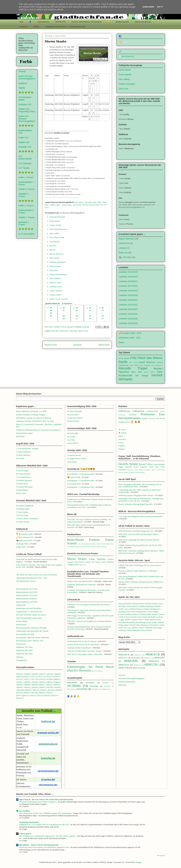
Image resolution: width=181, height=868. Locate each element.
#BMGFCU (123, 658)
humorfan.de (48, 758)
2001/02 (36, 690)
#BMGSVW (137, 665)
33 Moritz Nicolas (74, 455)
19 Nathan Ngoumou (24, 480)
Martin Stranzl (77, 559)
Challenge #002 (22, 544)
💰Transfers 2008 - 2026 (130, 333)
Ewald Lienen (137, 617)
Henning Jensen (124, 612)
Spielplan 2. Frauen (24, 223)
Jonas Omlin (72, 462)
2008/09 (42, 693)
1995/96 (35, 687)
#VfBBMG (104, 689)
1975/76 (19, 679)
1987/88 (19, 685)
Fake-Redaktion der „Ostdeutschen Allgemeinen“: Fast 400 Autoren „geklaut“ (48, 836)
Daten (121, 342)
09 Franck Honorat (23, 474)
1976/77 (27, 679)
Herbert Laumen (158, 614)
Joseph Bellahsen (147, 362)
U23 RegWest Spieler (25, 99)
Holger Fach (82, 565)
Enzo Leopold (125, 75)
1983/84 (34, 682)
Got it (160, 7)
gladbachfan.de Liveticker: (59, 303)
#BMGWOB (137, 668)
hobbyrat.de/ (48, 721)
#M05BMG (107, 686)
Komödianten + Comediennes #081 (81, 487)
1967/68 (49, 674)
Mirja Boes (54, 270)
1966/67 (42, 674)
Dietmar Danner (152, 604)
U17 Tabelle (24, 168)
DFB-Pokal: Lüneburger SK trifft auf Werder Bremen (139, 540)
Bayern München (127, 239)
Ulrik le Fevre (125, 617)
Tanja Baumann (140, 472)
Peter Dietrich (132, 606)
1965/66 (34, 674)
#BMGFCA (138, 655)
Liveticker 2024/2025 (128, 319)
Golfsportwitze (152, 411)
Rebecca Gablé (55, 282)
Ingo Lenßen (54, 233)
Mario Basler (54, 258)
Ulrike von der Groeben (59, 299)
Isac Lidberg (124, 79)
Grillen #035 (21, 547)
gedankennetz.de (48, 744)
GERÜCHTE (60, 22)
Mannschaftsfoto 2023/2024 (27, 589)
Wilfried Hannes (136, 609)
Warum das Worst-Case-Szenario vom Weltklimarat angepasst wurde (44, 847)
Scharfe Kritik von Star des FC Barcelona (83, 645)
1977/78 (34, 679)
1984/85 (42, 682)
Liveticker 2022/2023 (128, 309)
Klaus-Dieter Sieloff (127, 625)
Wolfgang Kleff (73, 565)
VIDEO (36, 27)
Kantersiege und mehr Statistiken (29, 608)
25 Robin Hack (22, 484)
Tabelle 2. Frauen (27, 217)
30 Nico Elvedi (73, 421)
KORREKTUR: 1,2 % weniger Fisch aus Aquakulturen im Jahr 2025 (44, 825)
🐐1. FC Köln (125, 257)
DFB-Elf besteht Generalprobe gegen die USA (136, 531)
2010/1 (19, 695)
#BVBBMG (90, 683)
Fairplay (121, 446)
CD (77, 205)
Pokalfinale (133, 415)
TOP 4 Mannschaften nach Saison (29, 618)
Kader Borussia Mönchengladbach (27, 77)
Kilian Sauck (21, 493)
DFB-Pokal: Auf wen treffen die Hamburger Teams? (138, 534)
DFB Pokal (20, 436)
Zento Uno (124, 89)
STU (101, 205)
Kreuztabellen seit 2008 (25, 634)
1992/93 (57, 685)
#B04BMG (72, 683)
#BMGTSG (151, 664)
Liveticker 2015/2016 (128, 277)
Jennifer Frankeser (145, 470)
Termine (121, 449)
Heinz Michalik (149, 617)
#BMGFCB (153, 654)
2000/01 (28, 690)
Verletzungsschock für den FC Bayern (82, 641)
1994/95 (27, 687)
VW (105, 205)
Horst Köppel (153, 612)
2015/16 (55, 695)
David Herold (125, 70)
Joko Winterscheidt (57, 237)
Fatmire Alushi (55, 225)
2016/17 (20, 698)
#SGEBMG (82, 689)
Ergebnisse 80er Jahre (24, 650)
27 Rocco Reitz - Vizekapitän (27, 518)
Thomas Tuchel (55, 295)
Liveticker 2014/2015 (128, 272)
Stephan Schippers (129, 472)
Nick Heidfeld (55, 278)
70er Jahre (88, 202)
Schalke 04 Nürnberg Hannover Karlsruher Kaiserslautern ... (39, 430)
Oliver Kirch (156, 470)
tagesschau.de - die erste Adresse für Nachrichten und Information (46, 799)
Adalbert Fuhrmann (146, 606)
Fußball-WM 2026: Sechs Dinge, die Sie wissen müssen (140, 565)
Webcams (20, 657)
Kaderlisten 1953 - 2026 (130, 338)
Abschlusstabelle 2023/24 (26, 581)
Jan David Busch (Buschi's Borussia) (90, 668)
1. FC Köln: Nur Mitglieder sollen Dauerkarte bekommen (140, 516)
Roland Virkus (146, 464)
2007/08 (34, 693)
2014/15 (48, 695)
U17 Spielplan (25, 163)
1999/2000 (20, 690)
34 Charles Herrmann (24, 487)
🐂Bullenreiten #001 (24, 541)
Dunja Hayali (55, 221)
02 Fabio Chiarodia (75, 411)
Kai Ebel (53, 246)
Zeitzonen (122, 439)
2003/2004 (64, 331)
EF (80, 205)
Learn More (148, 7)
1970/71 (26, 677)
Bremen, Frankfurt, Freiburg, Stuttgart (31, 415)
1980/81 (57, 679)
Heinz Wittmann (134, 630)
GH (83, 205)
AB (74, 205)
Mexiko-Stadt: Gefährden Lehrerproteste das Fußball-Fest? (141, 582)
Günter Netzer (137, 620)
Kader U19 (24, 138)
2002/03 (43, 690)
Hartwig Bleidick (125, 604)
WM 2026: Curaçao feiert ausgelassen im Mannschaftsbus (89, 621)
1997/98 (49, 687)
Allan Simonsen (142, 625)
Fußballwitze (124, 411)
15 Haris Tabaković (24, 452)
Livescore (23, 27)
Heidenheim (124, 243)
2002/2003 (55, 331)
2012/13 (34, 695)
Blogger (138, 862)
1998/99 (57, 687)
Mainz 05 (123, 253)
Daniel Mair (154, 467)
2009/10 (49, 693)
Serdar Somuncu (56, 291)
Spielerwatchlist (122, 22)
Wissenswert (21, 644)
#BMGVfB (123, 668)
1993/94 (19, 687)
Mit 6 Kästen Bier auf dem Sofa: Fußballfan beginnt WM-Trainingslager (46, 813)
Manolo (52, 250)
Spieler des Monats (143, 22)
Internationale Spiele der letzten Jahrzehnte (33, 637)
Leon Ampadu (145, 365)
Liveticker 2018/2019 (128, 291)
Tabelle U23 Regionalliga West (27, 110)
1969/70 (19, 677)
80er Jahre (97, 202)
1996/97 (42, 687)
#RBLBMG (71, 689)
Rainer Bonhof (138, 604)
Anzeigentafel (21, 660)
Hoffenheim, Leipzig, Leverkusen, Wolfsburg (33, 418)
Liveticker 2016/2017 (128, 281)
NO (93, 205)
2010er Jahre (67, 205)
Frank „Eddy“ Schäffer (156, 622)
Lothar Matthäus (97, 559)
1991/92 (49, 685)
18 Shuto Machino (23, 455)
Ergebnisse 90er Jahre (24, 654)
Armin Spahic (124, 358)
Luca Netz (71, 440)
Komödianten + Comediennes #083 (81, 474)
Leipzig (122, 248)
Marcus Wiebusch (56, 254)
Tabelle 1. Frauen (27, 189)
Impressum (123, 685)
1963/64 (19, 674)
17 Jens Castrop (22, 512)
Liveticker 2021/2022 (128, 305)
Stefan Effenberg (108, 562)
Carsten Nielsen (150, 620)
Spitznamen (152, 418)
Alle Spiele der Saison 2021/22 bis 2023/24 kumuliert (37, 575)
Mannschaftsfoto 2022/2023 (27, 592)
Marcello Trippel (133, 368)
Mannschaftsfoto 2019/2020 (27, 602)
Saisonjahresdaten (129, 418)
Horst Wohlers (147, 630)
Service (121, 443)
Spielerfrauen (21, 625)
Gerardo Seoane (128, 464)
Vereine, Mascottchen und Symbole (86, 22)
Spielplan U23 (25, 104)
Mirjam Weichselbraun (58, 274)
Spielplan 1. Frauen (24, 195)
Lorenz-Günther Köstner (128, 614)
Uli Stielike (154, 625)
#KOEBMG (94, 686)
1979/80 (49, 679)
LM (90, 205)
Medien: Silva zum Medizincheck (80, 581)
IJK (86, 205)
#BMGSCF (154, 661)
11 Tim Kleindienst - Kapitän (27, 449)
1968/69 (57, 674)
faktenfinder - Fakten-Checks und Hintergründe (39, 845)
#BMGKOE (136, 658)
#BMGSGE (124, 665)
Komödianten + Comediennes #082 (81, 481)
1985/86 (50, 682)
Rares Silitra (150, 372)
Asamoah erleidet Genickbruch (79, 648)
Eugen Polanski (125, 467)
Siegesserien (21, 605)
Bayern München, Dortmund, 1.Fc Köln (31, 411)
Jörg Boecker (55, 242)
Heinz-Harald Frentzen (58, 229)
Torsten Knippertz (140, 467)
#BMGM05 (160, 658)
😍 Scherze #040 (74, 477)
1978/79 (42, 679)
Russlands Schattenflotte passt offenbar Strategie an (38, 802)
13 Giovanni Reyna (24, 477)
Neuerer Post (51, 345)
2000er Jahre (55, 205)
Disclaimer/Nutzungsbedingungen (131, 678)
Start (21, 22)
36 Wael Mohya (22, 490)
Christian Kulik (145, 614)
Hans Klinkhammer (139, 612)
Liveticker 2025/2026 (128, 323)
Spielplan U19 (25, 147)
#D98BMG (106, 683)
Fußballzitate (138, 411)
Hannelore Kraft (133, 470)
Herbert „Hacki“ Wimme (142, 628)
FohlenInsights (76, 667)
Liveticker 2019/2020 (128, 295)
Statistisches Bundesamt (29, 822)
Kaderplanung (43, 22)
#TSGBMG (95, 689)
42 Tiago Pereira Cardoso (77, 458)
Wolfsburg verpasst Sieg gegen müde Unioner (136, 495)
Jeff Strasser (96, 562)
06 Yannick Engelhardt (25, 506)
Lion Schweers (157, 365)
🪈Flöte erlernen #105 (25, 537)
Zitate (128, 422)
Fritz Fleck (138, 358)
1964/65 (27, 674)
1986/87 (57, 682)
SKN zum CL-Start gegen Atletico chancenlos (85, 654)
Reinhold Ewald (56, 287)
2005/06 (19, 693)
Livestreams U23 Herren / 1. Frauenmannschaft (65, 27)
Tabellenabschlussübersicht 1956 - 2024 (32, 578)
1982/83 (27, 682)
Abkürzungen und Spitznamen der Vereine (32, 631)
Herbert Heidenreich (152, 609)
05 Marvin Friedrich (75, 418)
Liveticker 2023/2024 (128, 314)
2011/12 (27, 695)
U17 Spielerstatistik (25, 157)
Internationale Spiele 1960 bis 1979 (30, 641)
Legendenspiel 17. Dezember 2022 (29, 612)
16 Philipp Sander (23, 509)
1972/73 (41, 677)
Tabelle (22, 88)
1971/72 (34, 677)
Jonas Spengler (159, 464)
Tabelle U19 (24, 142)
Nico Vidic (137, 372)
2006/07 (27, 693)
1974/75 (57, 677)
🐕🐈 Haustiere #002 (24, 534)
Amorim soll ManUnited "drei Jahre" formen (84, 651)
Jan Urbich (133, 362)
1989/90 (34, 685)
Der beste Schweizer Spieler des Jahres (31, 615)
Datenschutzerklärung (127, 682)
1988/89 (27, 685)
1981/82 (19, 682)
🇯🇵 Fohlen (122, 433)
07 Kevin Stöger (22, 471)
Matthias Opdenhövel (58, 262)
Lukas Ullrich (72, 443)
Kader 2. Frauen (26, 206)
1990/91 (41, 685)
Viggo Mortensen (101, 547)
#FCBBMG (74, 686)
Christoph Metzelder (57, 217)
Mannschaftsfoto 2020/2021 (27, 599)
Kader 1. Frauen (26, 177)
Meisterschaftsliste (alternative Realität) (31, 628)
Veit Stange (142, 376)
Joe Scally (71, 437)
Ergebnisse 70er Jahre (24, 647)
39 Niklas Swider (23, 522)
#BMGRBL (131, 661)
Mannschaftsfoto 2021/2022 (27, 595)
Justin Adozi (134, 365)
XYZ (47, 208)
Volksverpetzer (25, 834)
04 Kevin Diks (73, 415)
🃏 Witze (122, 430)
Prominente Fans (153, 414)
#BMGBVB (124, 655)
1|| (23, 695)
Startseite (77, 345)
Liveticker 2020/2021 (128, 300)
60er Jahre (79, 202)
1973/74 (49, 677)
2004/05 (59, 690)
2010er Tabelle (22, 621)
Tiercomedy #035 (74, 484)
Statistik (22, 71)
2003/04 (51, 690)
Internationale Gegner (24, 433)
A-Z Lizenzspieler (27, 234)
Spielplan (23, 83)
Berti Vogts (127, 628)
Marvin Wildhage (97, 671)
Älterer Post (104, 345)
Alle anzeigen (161, 855)
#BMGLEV (148, 658)
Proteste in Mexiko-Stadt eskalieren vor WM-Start (138, 571)
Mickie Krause (55, 266)
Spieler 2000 (83, 331)
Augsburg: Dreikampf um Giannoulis (81, 585)
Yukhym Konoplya (127, 84)
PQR (97, 205)
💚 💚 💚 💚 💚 (26, 93)
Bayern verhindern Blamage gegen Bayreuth (135, 504)
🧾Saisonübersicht (127, 56)
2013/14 (41, 695)
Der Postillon (24, 811)
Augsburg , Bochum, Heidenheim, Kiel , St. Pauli (35, 421)
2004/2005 (73, 331)
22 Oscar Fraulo (22, 515)
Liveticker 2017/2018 (128, 286)
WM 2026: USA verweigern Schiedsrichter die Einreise (88, 605)
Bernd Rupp (141, 622)
